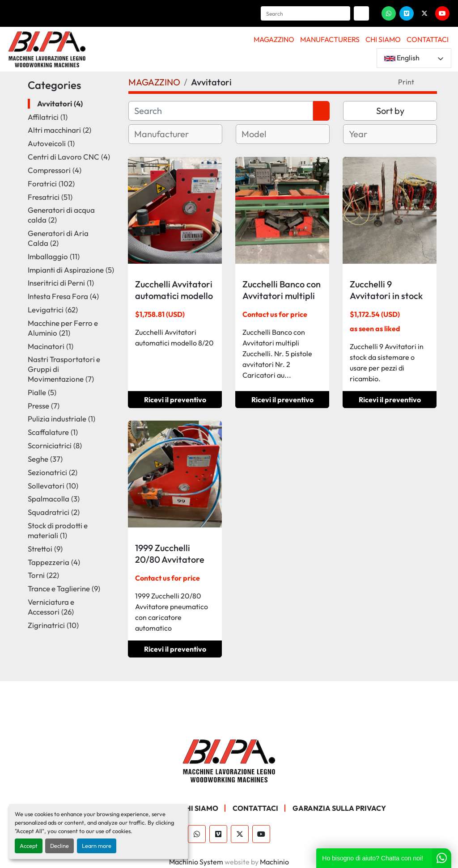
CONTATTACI (428, 39)
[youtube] (442, 13)
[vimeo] (407, 13)
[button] (274, 39)
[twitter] (424, 13)
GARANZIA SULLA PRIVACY (339, 808)
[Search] (305, 13)
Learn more (97, 846)
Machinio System (196, 862)
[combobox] (175, 134)
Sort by (390, 111)
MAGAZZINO (274, 39)
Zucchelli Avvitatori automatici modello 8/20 (174, 296)
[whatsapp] (389, 13)
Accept (29, 846)
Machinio (274, 862)
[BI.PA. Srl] (229, 760)
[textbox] (172, 134)
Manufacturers (330, 39)
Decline (59, 846)
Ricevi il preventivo (175, 400)
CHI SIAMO (383, 39)
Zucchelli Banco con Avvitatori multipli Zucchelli (282, 296)
